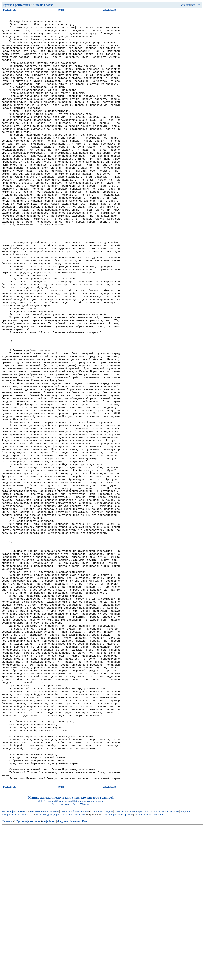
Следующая (110, 10)
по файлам (48, 975)
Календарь (136, 965)
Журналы (26, 968)
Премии (54, 965)
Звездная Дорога (52, 968)
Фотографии (161, 965)
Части (60, 10)
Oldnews (76, 965)
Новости (65, 965)
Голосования (122, 965)
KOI (188, 5)
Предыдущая (9, 10)
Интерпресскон (113, 968)
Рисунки (185, 965)
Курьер (85, 965)
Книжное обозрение (74, 968)
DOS (193, 5)
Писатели (97, 965)
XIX (17, 968)
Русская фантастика (17, 5)
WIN (183, 5)
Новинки (7, 975)
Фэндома (75, 975)
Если (38, 968)
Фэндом (108, 965)
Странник (158, 968)
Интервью (7, 968)
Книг (85, 975)
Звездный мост (143, 968)
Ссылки (148, 965)
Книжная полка (43, 5)
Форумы (174, 965)
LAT (199, 5)
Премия (128, 968)
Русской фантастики (29, 975)
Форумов (63, 975)
